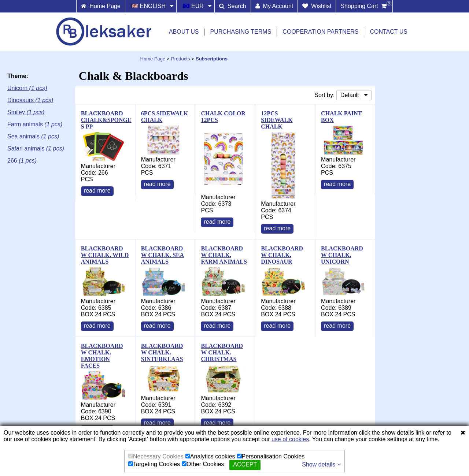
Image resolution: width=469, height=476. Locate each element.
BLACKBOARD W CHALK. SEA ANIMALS (163, 255)
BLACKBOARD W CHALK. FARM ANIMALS (224, 255)
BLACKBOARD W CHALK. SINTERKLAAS (162, 352)
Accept (245, 464)
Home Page (153, 59)
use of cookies (290, 439)
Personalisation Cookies (271, 456)
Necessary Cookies (156, 456)
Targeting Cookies (154, 464)
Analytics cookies (210, 456)
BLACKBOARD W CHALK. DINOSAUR (282, 255)
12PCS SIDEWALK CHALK (277, 120)
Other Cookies (203, 464)
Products (180, 59)
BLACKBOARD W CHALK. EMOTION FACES (102, 356)
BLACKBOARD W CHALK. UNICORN (342, 255)
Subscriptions (212, 59)
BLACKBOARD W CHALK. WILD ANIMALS (105, 255)
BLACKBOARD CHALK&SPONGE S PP (106, 120)
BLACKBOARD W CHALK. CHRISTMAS (222, 352)
